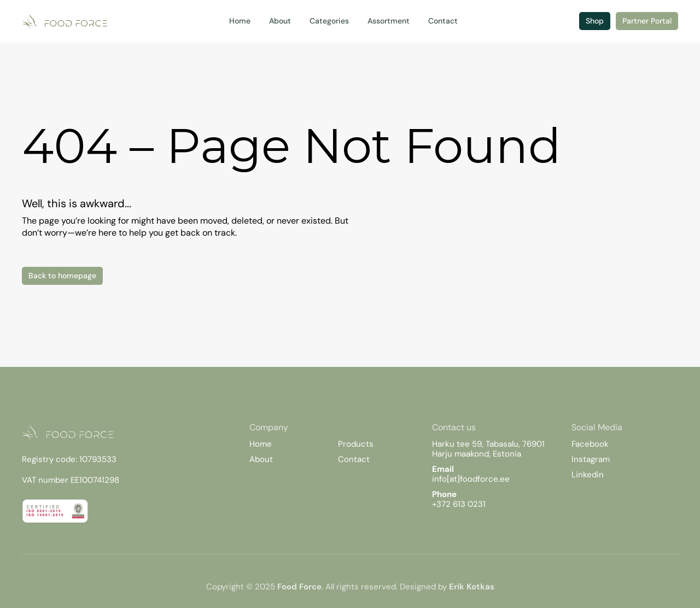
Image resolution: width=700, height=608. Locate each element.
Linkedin (588, 475)
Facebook (590, 444)
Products (356, 444)
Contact (354, 459)
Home (261, 444)
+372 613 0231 (459, 504)
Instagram (591, 459)
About (261, 459)
